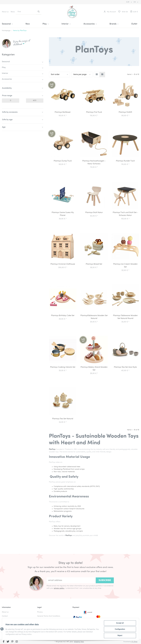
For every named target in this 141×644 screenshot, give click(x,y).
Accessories (7, 79)
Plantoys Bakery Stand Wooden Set (94, 369)
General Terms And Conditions (49, 616)
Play (4, 68)
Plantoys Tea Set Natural (63, 419)
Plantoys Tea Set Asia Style (125, 367)
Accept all (120, 623)
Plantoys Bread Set (94, 264)
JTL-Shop (134, 642)
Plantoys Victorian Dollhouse (63, 264)
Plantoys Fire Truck (94, 112)
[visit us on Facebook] (4, 642)
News (13, 12)
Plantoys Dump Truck (63, 161)
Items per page (80, 75)
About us (5, 12)
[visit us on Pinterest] (12, 642)
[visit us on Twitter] (8, 642)
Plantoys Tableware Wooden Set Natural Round (125, 317)
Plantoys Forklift (125, 112)
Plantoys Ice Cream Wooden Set (125, 266)
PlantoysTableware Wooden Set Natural (94, 317)
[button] (110, 12)
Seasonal (6, 62)
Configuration (120, 629)
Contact (5, 616)
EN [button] (135, 2)
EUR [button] (128, 2)
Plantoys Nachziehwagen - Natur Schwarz (94, 162)
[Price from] (11, 101)
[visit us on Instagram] (17, 642)
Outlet (134, 24)
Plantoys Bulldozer (63, 112)
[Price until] (35, 101)
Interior (5, 73)
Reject (120, 636)
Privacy (40, 612)
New (28, 24)
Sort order (55, 75)
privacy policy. (59, 588)
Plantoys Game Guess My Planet (63, 214)
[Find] (26, 12)
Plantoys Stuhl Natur (94, 213)
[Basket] (134, 12)
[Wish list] (123, 12)
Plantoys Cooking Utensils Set (63, 367)
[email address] (71, 580)
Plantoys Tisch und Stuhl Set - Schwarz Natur (125, 214)
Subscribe (105, 580)
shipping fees (79, 642)
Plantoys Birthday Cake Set (63, 316)
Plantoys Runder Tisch (125, 161)
